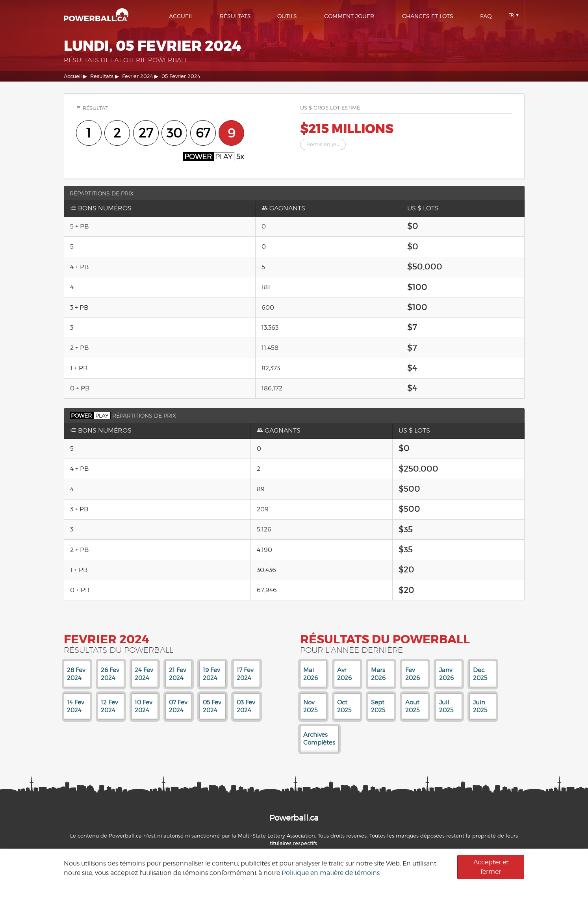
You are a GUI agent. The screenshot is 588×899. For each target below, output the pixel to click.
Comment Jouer (349, 16)
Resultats (102, 76)
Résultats (235, 16)
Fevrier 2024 (138, 76)
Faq (486, 16)
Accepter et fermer (491, 867)
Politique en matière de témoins (331, 873)
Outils (287, 16)
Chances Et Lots (428, 16)
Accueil (181, 16)
